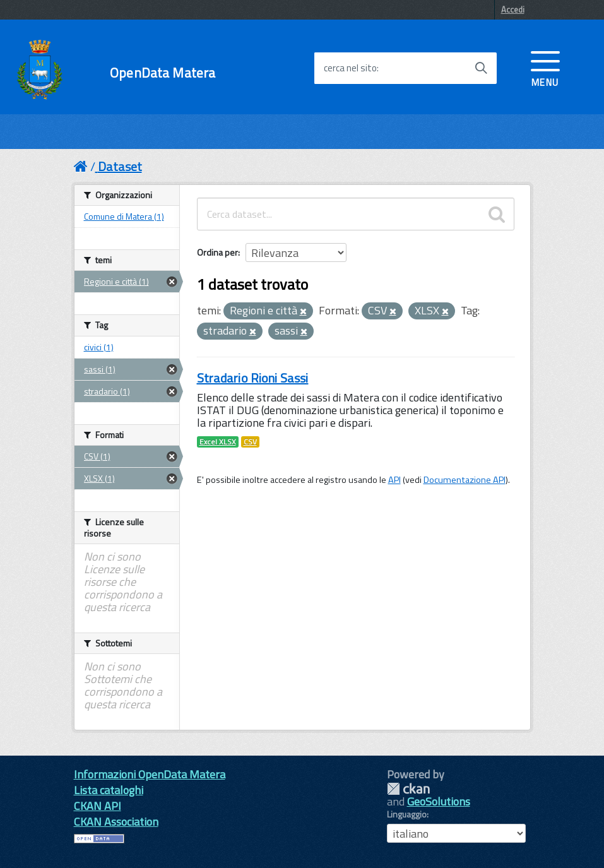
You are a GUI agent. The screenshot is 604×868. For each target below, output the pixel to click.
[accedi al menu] (545, 68)
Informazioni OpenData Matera (150, 774)
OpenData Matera (163, 73)
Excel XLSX (218, 442)
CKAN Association (116, 822)
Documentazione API (465, 480)
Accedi (513, 9)
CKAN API (98, 806)
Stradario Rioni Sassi (253, 378)
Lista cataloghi (109, 790)
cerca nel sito (350, 68)
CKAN (408, 789)
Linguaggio (407, 814)
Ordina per (217, 252)
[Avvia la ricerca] (481, 68)
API (394, 480)
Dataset (120, 166)
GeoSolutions (439, 801)
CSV (250, 442)
